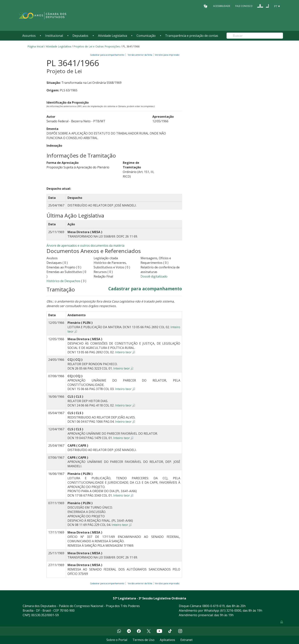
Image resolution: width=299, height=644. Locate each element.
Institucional (54, 36)
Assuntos (29, 36)
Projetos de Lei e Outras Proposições (97, 46)
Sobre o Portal (117, 640)
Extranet (186, 640)
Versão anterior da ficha (140, 55)
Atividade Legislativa (113, 36)
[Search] (255, 36)
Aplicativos (167, 640)
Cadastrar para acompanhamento (108, 55)
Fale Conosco (244, 6)
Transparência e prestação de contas (192, 36)
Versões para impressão (167, 55)
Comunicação (146, 36)
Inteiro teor (123, 352)
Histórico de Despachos (63, 281)
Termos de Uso (143, 640)
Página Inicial (35, 46)
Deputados (80, 36)
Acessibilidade (222, 6)
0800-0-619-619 (213, 606)
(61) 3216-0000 (231, 610)
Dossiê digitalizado (154, 276)
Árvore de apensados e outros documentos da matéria (85, 246)
